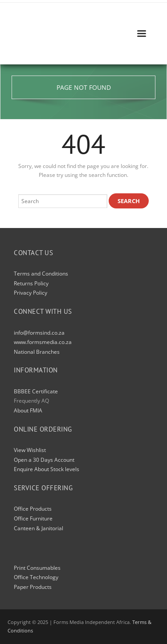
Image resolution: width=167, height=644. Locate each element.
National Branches (37, 352)
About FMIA (28, 410)
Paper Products (33, 587)
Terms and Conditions (41, 274)
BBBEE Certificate (36, 391)
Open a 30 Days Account (44, 460)
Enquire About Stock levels (47, 469)
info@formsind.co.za (39, 333)
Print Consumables (37, 568)
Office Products (33, 509)
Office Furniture (33, 518)
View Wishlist (30, 450)
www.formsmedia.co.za (43, 342)
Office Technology (36, 577)
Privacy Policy (31, 293)
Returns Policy (31, 283)
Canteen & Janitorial (39, 528)
